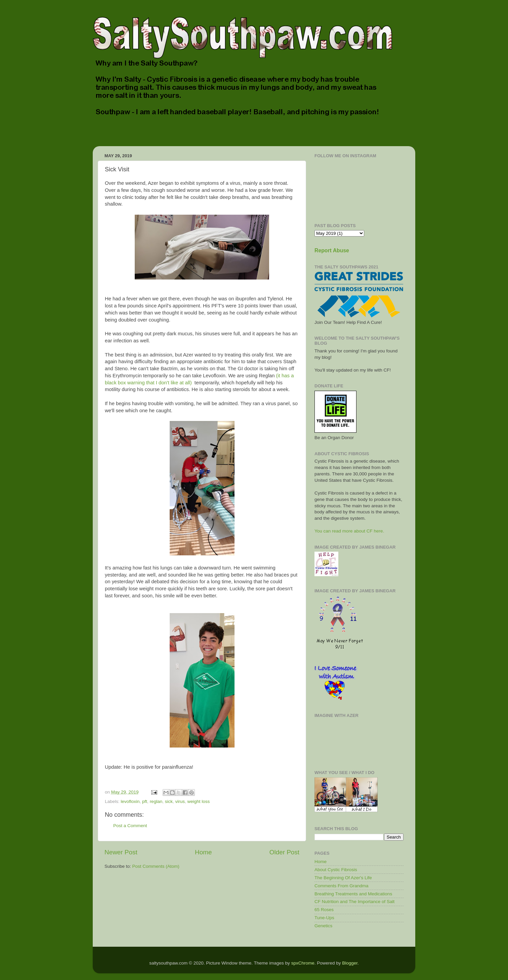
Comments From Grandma (342, 886)
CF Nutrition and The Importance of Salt (354, 902)
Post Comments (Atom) (156, 866)
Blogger (350, 963)
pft (145, 801)
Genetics (323, 926)
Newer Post (121, 852)
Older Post (284, 852)
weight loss (198, 801)
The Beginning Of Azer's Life (343, 878)
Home (203, 852)
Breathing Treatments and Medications (353, 894)
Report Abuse (332, 250)
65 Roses (324, 910)
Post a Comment (130, 826)
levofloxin (130, 801)
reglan (156, 801)
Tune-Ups (324, 918)
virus (180, 801)
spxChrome (303, 963)
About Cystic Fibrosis (336, 870)
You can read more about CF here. (349, 531)
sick (169, 801)
